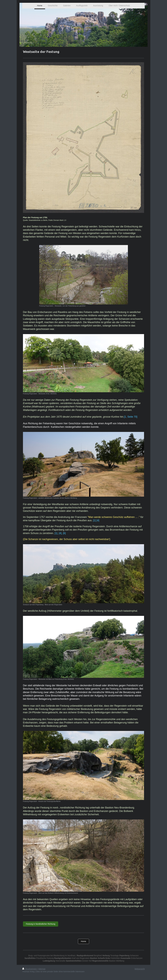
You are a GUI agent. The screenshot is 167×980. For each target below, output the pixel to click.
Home (83, 941)
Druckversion (30, 969)
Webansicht (140, 969)
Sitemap (42, 969)
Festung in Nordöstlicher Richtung (41, 924)
